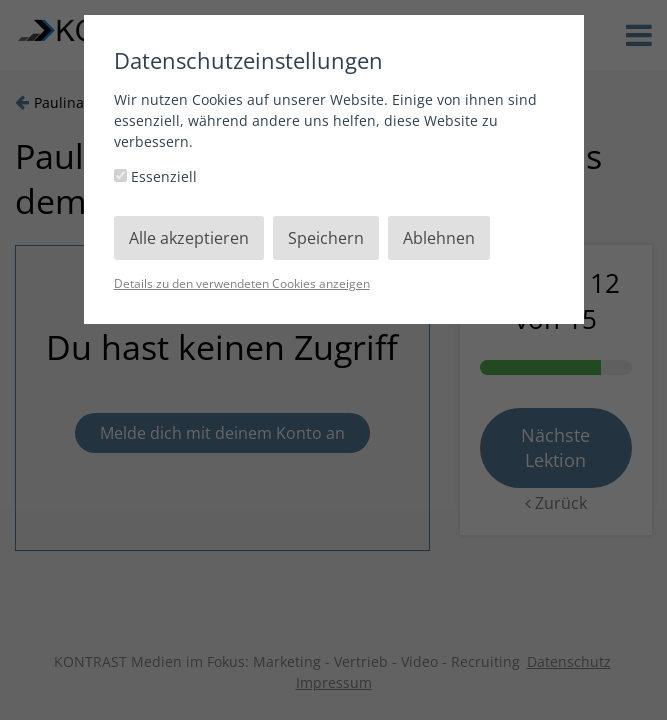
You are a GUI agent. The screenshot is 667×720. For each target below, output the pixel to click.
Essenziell (155, 176)
